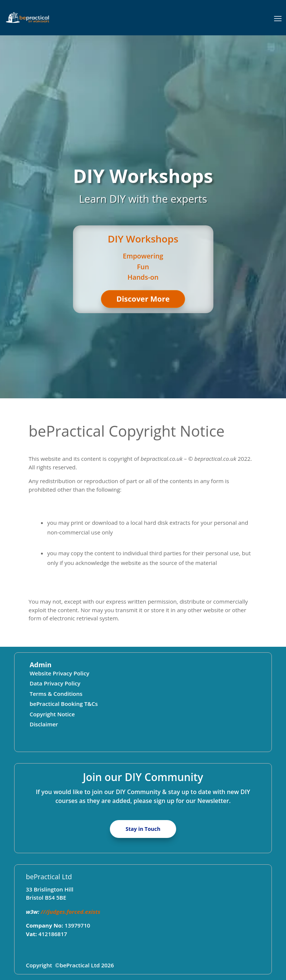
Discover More (143, 299)
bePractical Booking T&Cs (63, 704)
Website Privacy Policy (59, 673)
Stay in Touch (143, 829)
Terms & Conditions (56, 694)
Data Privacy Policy (55, 683)
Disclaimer (44, 724)
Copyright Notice (52, 714)
